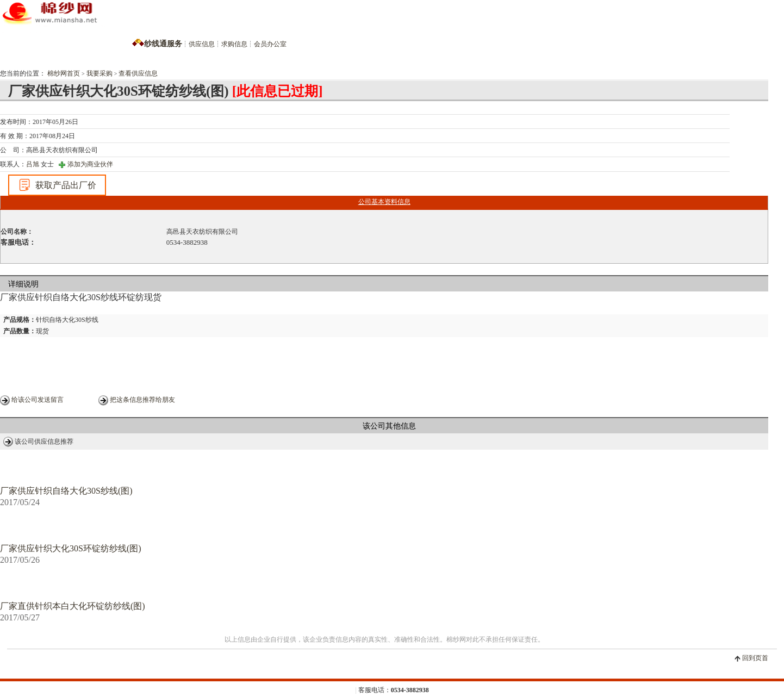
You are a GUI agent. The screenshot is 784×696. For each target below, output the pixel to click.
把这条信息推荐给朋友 (142, 400)
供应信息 (202, 44)
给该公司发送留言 (38, 400)
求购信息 (234, 44)
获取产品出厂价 (57, 185)
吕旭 (33, 164)
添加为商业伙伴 (90, 164)
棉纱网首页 (64, 73)
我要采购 (99, 73)
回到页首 (755, 658)
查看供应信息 (138, 73)
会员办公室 (270, 44)
